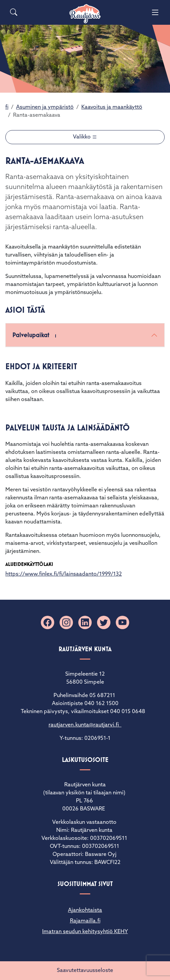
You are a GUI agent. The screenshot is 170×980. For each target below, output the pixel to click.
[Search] (14, 12)
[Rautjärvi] (85, 14)
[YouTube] (122, 622)
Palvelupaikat (36, 335)
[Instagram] (66, 622)
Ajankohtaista (85, 910)
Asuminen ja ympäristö (45, 107)
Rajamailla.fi (85, 921)
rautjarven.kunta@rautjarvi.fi (85, 725)
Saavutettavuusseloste (85, 971)
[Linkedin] (85, 622)
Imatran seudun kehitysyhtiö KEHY (85, 932)
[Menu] (155, 12)
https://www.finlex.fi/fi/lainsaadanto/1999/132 (64, 574)
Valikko (82, 137)
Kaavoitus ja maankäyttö (112, 107)
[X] (104, 622)
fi (7, 107)
